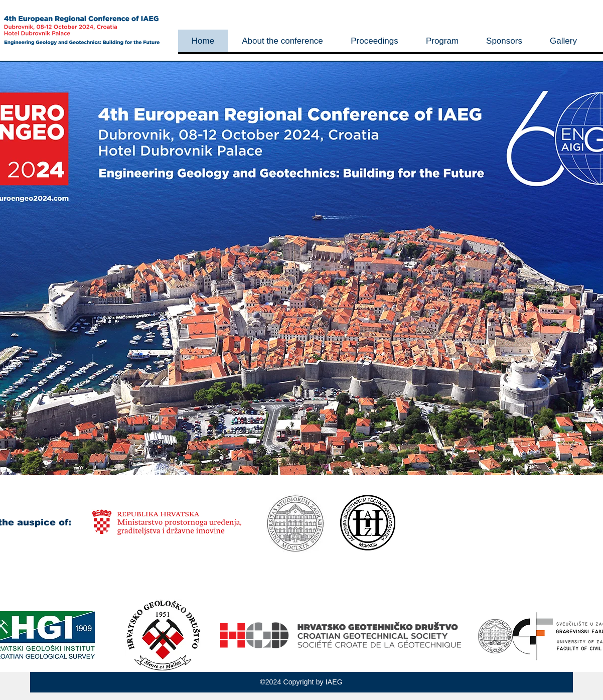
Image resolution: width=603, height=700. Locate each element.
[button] (282, 41)
